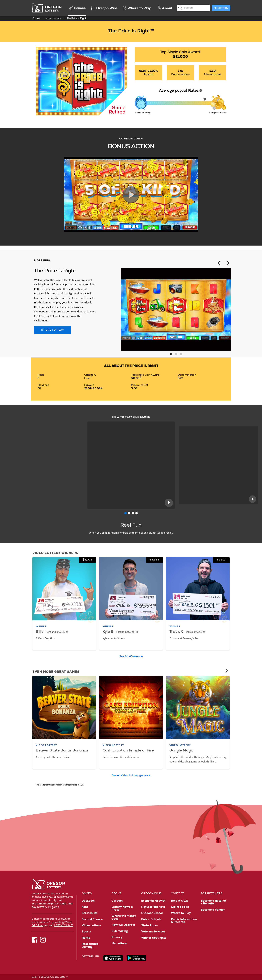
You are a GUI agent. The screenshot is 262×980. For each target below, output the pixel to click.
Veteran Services (153, 932)
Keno (85, 907)
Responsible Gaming (90, 946)
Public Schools (151, 920)
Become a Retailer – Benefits (213, 902)
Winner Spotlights (154, 938)
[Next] (228, 263)
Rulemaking (120, 931)
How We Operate (123, 925)
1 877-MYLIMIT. (64, 926)
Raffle (86, 938)
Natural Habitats (153, 907)
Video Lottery (53, 19)
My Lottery (221, 8)
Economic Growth (153, 901)
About (116, 894)
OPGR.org (38, 926)
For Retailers (212, 894)
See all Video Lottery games (130, 775)
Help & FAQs (180, 901)
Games (36, 19)
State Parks (149, 926)
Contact (177, 894)
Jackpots (88, 901)
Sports (86, 932)
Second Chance (92, 920)
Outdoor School (152, 913)
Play (131, 195)
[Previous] (219, 263)
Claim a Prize (180, 907)
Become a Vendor (213, 910)
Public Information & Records (184, 921)
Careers (117, 901)
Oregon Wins (151, 894)
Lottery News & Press (122, 909)
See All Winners (130, 657)
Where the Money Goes (124, 918)
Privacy (117, 938)
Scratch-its (89, 913)
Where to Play (53, 330)
